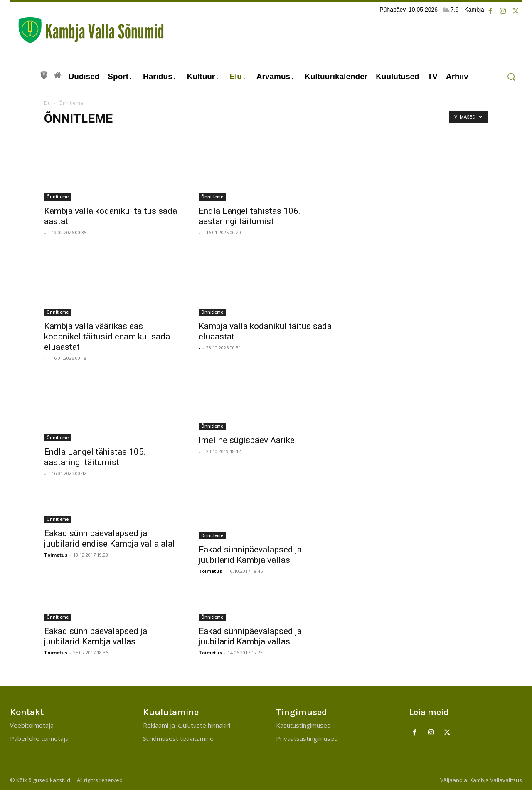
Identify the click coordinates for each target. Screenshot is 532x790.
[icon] (44, 74)
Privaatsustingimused (307, 738)
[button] (511, 77)
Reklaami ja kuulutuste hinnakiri (187, 725)
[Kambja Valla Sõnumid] (87, 31)
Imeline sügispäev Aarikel (248, 440)
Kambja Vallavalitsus (496, 780)
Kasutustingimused (303, 725)
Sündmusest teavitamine (178, 738)
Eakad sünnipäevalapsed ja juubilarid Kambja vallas (250, 555)
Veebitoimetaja (32, 725)
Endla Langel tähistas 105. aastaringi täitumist (95, 457)
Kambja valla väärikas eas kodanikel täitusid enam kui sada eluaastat (107, 337)
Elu (47, 103)
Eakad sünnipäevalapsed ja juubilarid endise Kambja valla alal (110, 539)
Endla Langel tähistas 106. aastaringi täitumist (250, 216)
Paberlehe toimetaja (39, 738)
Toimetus (56, 555)
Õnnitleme (58, 197)
